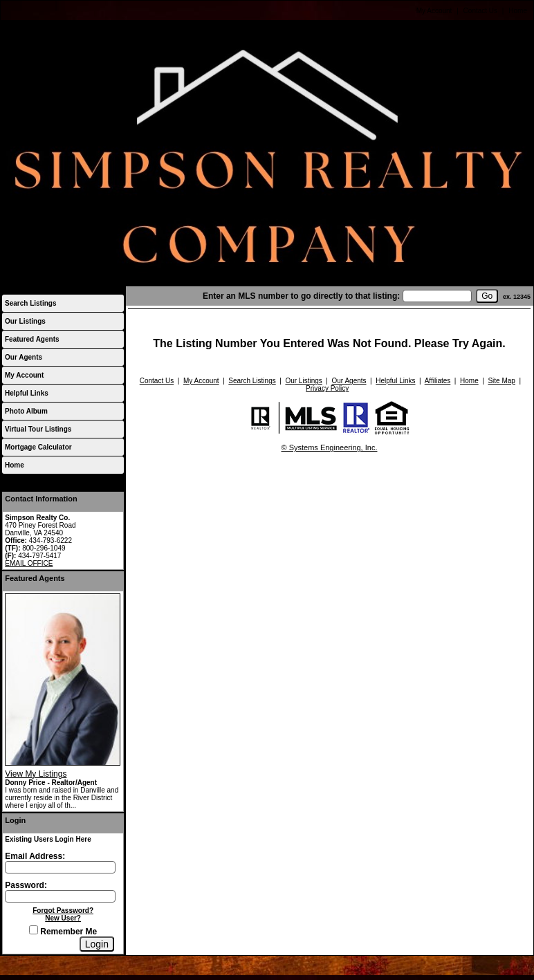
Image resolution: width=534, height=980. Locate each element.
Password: (26, 885)
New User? (63, 918)
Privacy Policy (327, 388)
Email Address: (35, 856)
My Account (434, 11)
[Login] (97, 944)
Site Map (501, 381)
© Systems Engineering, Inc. (330, 447)
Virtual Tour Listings (38, 429)
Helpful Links (27, 393)
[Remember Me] (34, 930)
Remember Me (63, 932)
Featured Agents (32, 339)
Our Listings (25, 321)
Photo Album (26, 411)
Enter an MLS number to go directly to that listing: (301, 296)
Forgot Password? (63, 910)
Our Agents (24, 357)
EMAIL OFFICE (29, 563)
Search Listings (30, 303)
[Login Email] (60, 867)
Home (518, 11)
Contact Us (480, 11)
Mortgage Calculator (38, 447)
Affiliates (438, 381)
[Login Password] (60, 896)
